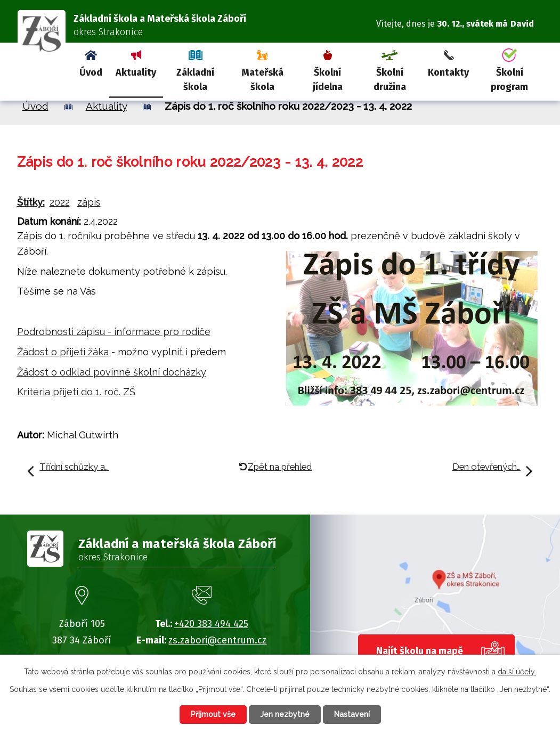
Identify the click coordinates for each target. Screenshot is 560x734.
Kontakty (448, 72)
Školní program (509, 80)
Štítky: (31, 202)
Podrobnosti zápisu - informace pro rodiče (114, 332)
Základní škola (195, 80)
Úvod (91, 72)
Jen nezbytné (285, 714)
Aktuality (136, 72)
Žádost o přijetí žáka (63, 352)
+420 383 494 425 (211, 624)
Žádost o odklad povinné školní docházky (112, 372)
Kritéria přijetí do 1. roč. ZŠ (76, 392)
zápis (89, 202)
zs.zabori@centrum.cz (217, 640)
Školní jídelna (328, 80)
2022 (60, 202)
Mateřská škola (262, 80)
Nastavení (352, 714)
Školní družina (390, 80)
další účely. (517, 672)
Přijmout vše (213, 714)
